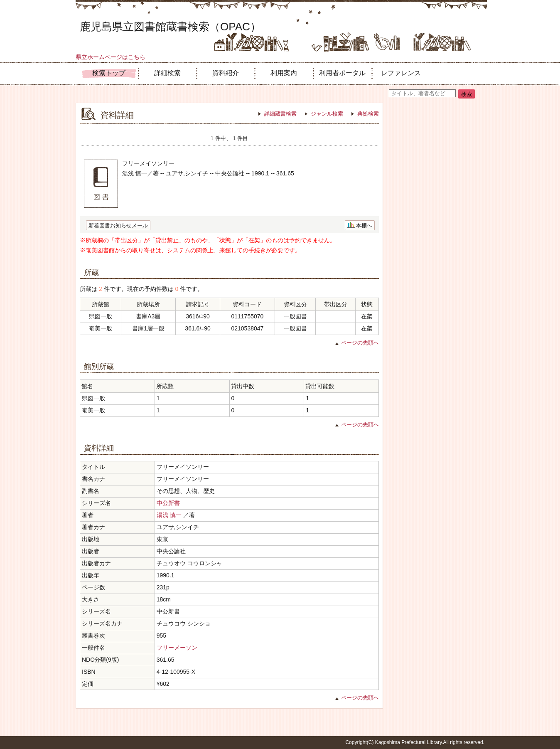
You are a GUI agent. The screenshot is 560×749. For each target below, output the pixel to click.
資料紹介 (226, 73)
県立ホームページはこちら (111, 57)
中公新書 (168, 503)
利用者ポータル (342, 73)
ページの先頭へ (360, 343)
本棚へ (364, 225)
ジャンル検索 (327, 114)
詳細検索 (167, 73)
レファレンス (401, 73)
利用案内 (284, 73)
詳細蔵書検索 (280, 114)
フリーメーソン (177, 648)
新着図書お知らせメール (118, 225)
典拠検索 (368, 114)
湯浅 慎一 (169, 515)
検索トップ (109, 73)
